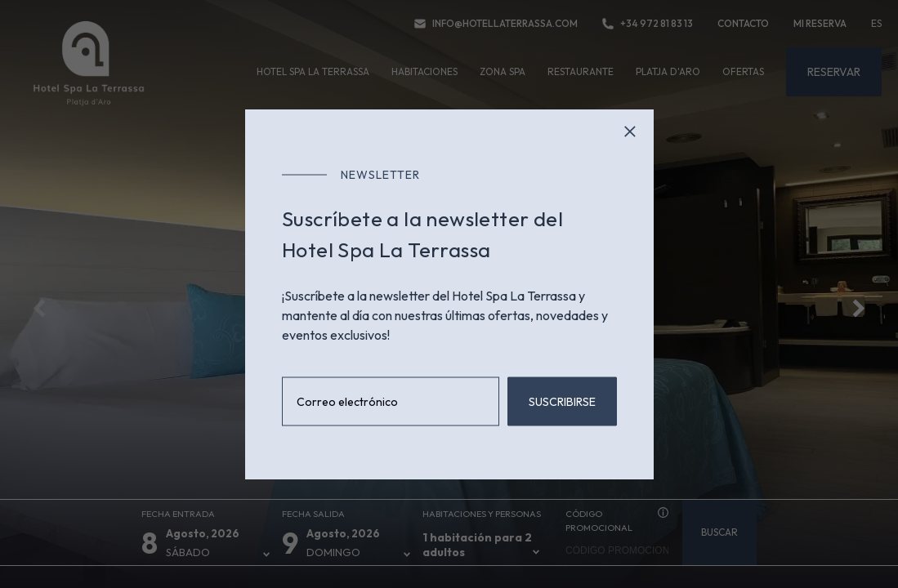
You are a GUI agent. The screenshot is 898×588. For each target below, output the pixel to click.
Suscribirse (562, 402)
